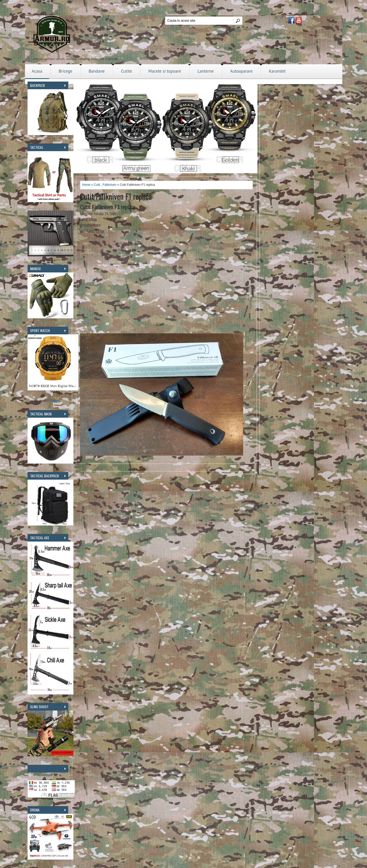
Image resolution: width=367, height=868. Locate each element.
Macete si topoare (165, 71)
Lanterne (206, 71)
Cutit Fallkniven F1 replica (116, 196)
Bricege (65, 71)
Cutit (97, 185)
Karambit (277, 71)
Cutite (127, 71)
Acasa (37, 71)
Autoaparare (241, 71)
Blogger (55, 401)
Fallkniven (110, 185)
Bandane (97, 71)
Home (86, 185)
